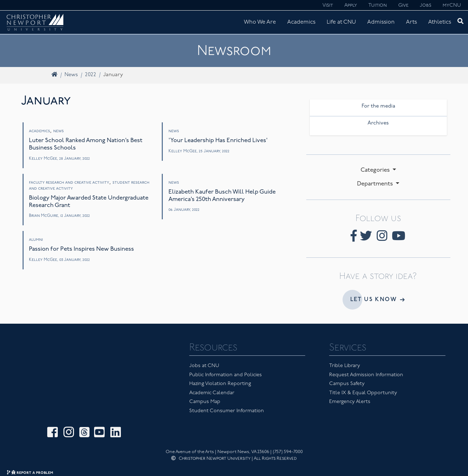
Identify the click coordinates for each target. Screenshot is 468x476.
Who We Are (260, 22)
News (71, 75)
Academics (301, 22)
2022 (91, 75)
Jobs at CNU (204, 366)
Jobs (426, 5)
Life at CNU (341, 22)
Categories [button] (376, 170)
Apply (351, 5)
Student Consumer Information (227, 411)
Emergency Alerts (350, 402)
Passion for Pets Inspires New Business (81, 249)
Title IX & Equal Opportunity (363, 393)
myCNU (452, 5)
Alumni (36, 240)
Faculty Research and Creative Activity (69, 183)
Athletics (440, 22)
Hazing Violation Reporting (220, 384)
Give (403, 5)
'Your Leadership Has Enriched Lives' (218, 141)
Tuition (378, 5)
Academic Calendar (212, 393)
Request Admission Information (366, 375)
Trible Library (345, 366)
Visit (328, 5)
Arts (411, 22)
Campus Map (205, 402)
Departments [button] (376, 184)
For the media (378, 106)
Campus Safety (347, 384)
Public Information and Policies (226, 375)
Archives (378, 123)
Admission (381, 22)
